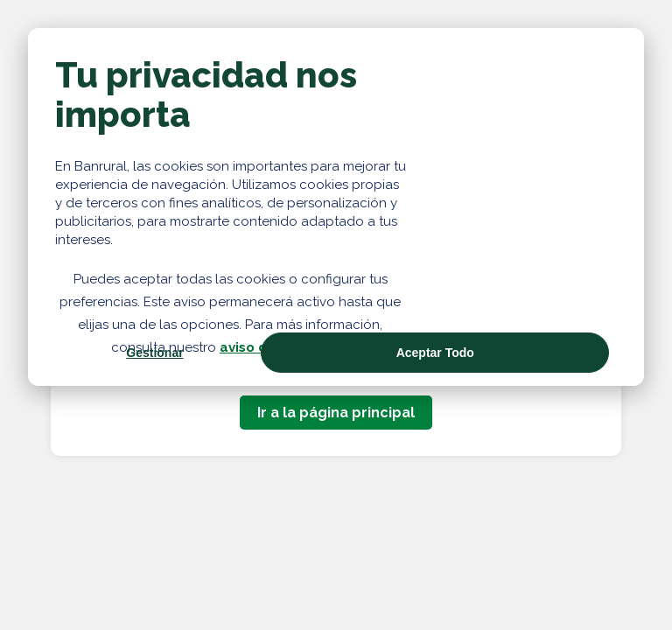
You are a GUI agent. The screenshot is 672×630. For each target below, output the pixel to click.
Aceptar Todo (435, 353)
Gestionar (154, 353)
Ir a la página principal (336, 413)
